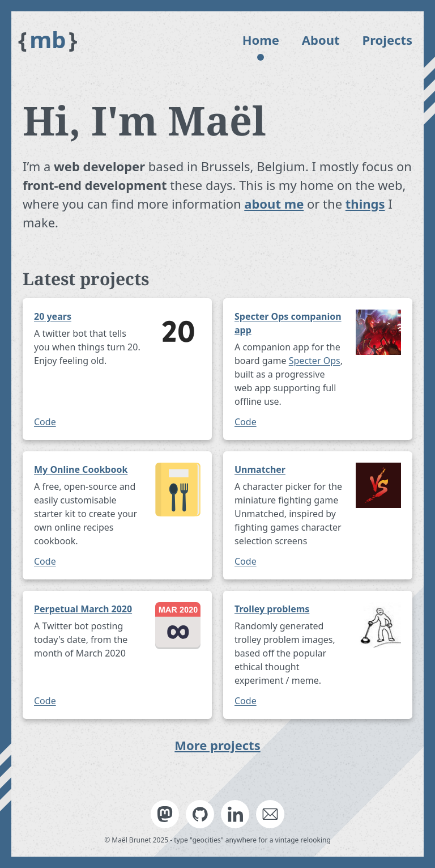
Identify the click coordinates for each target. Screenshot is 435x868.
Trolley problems (272, 609)
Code (45, 422)
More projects (217, 745)
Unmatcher (260, 469)
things (365, 204)
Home (261, 40)
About (321, 40)
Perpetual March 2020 (83, 609)
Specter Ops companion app (288, 323)
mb (48, 40)
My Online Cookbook (81, 469)
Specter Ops (315, 361)
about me (274, 204)
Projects (387, 40)
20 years (53, 316)
